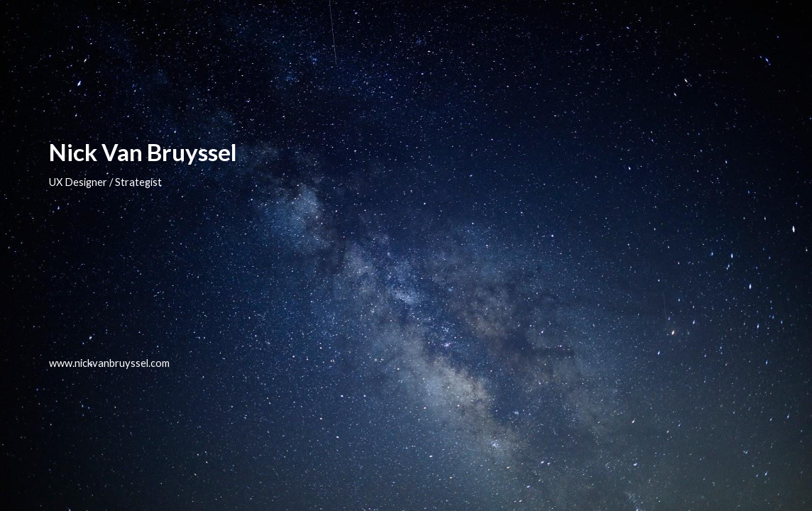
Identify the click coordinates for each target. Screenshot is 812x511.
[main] (406, 255)
